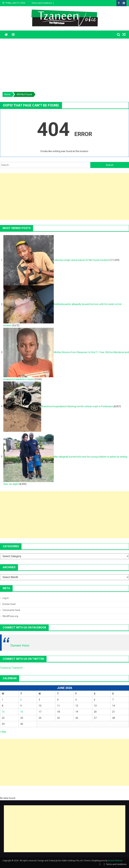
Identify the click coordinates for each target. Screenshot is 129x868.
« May (3, 732)
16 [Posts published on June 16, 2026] (22, 712)
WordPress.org (10, 616)
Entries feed (9, 604)
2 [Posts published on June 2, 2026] (21, 700)
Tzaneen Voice (20, 645)
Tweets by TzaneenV (11, 668)
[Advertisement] (64, 64)
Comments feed (11, 610)
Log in (6, 598)
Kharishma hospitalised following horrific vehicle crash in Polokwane (77, 406)
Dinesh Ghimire (115, 861)
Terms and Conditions (42, 3)
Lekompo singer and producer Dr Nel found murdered (82, 260)
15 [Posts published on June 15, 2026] (3, 712)
